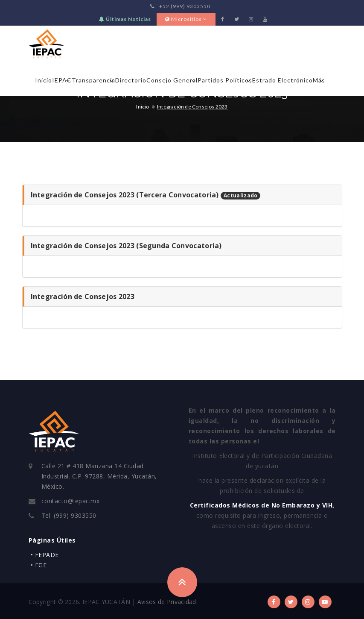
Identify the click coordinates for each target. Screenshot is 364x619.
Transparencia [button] (93, 80)
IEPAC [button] (62, 80)
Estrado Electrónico (282, 80)
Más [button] (319, 80)
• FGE (39, 565)
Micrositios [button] (186, 19)
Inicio (44, 80)
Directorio (131, 80)
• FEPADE (45, 555)
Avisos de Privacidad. (167, 602)
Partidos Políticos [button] (225, 80)
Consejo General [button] (172, 80)
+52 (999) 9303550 (180, 6)
